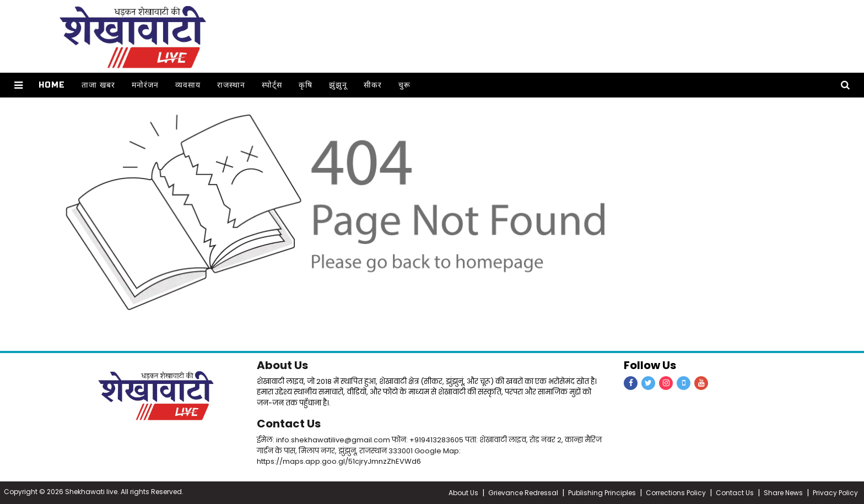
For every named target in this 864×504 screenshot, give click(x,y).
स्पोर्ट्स (272, 85)
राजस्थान (231, 85)
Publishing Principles (602, 493)
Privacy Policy (835, 493)
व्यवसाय (188, 85)
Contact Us (289, 424)
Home (52, 85)
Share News (783, 493)
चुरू (404, 85)
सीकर (373, 85)
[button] (18, 85)
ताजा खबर (98, 85)
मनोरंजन (145, 85)
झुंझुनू (338, 85)
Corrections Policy (676, 493)
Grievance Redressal (523, 493)
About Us (282, 365)
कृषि (306, 85)
